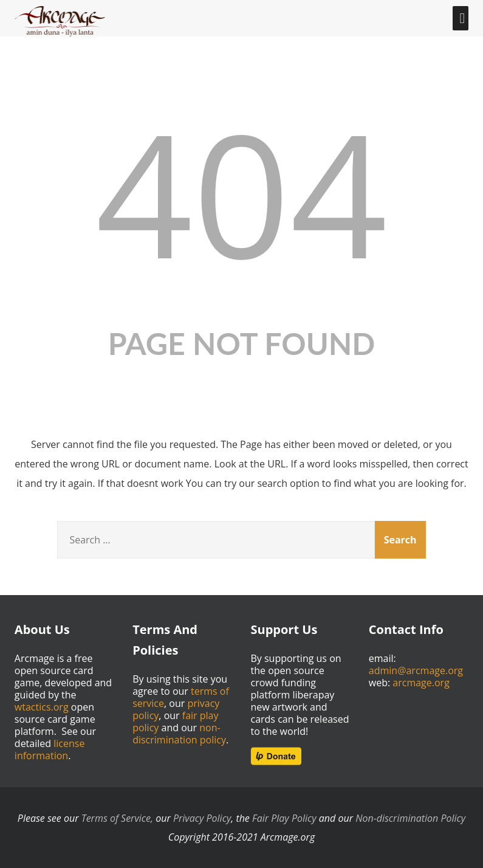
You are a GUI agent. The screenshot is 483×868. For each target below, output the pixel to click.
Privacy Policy (202, 818)
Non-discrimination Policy (410, 818)
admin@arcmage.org (416, 670)
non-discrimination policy (179, 734)
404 (241, 192)
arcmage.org (421, 683)
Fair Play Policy (284, 818)
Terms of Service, (117, 818)
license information (50, 749)
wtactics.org (42, 707)
